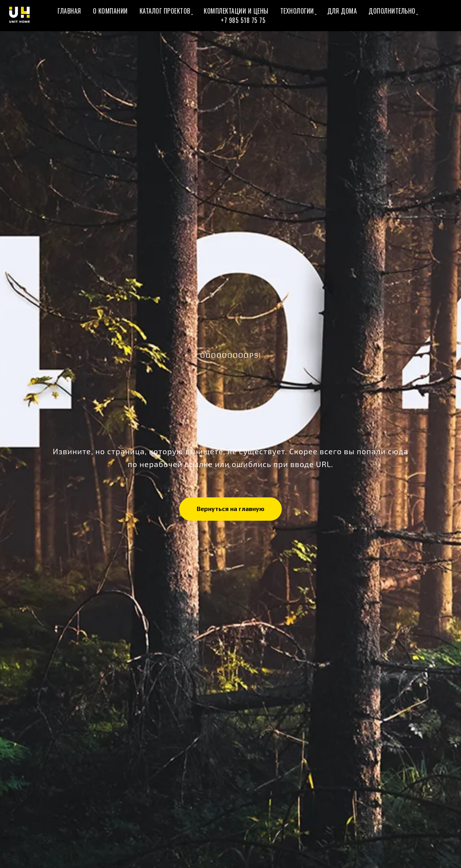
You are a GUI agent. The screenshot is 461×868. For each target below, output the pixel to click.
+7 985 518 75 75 (243, 20)
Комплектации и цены (236, 11)
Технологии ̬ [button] (298, 11)
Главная (69, 11)
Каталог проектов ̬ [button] (166, 11)
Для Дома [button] (342, 11)
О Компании (110, 11)
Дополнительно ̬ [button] (393, 11)
